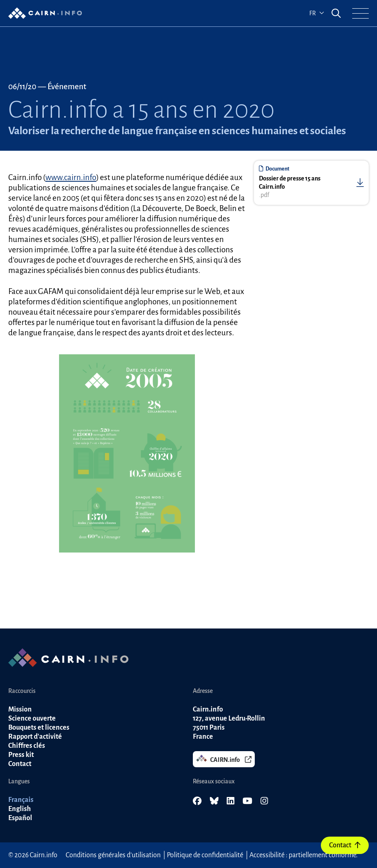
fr (317, 13)
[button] (360, 13)
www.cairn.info (71, 177)
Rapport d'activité (35, 737)
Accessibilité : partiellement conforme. (303, 855)
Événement (67, 87)
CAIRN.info (224, 759)
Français (21, 800)
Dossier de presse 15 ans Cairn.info (290, 183)
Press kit (21, 755)
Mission (20, 709)
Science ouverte (32, 719)
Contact (345, 845)
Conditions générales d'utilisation (113, 855)
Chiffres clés (27, 746)
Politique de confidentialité (205, 855)
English (20, 809)
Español (20, 818)
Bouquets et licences (39, 728)
